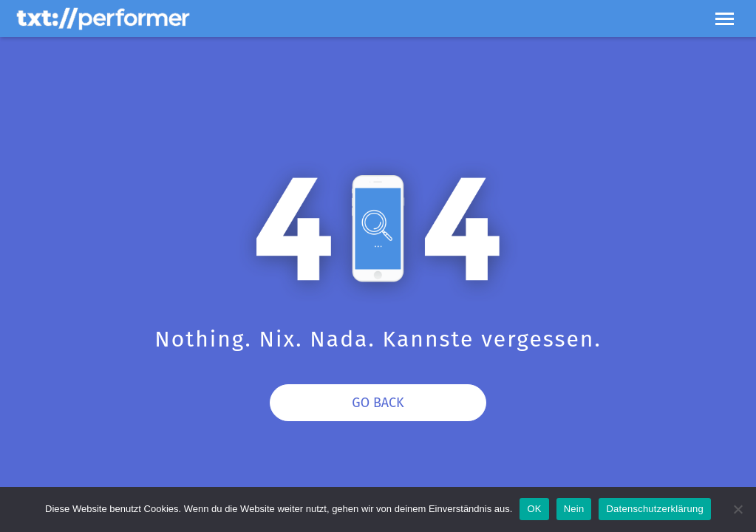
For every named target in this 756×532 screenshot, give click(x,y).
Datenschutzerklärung (654, 509)
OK (534, 509)
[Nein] (738, 509)
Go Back (378, 403)
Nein (574, 509)
